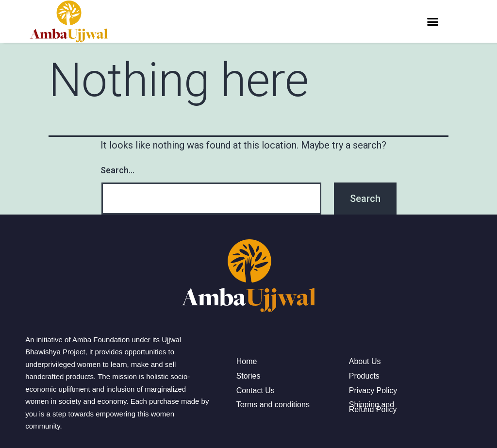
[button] (432, 21)
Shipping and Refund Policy (373, 407)
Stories (248, 376)
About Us (365, 362)
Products (364, 376)
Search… (117, 170)
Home (247, 362)
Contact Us (256, 391)
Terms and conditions (273, 405)
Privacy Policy (373, 391)
